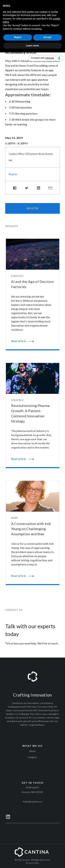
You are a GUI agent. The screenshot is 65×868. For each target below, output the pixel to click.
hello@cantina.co (32, 802)
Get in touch (33, 783)
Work (32, 751)
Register (13, 174)
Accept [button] (47, 37)
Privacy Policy (32, 863)
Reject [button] (18, 37)
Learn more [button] (32, 46)
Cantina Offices (17, 154)
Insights (32, 757)
